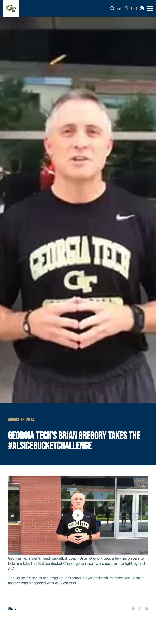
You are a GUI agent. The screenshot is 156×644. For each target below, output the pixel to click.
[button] (112, 8)
